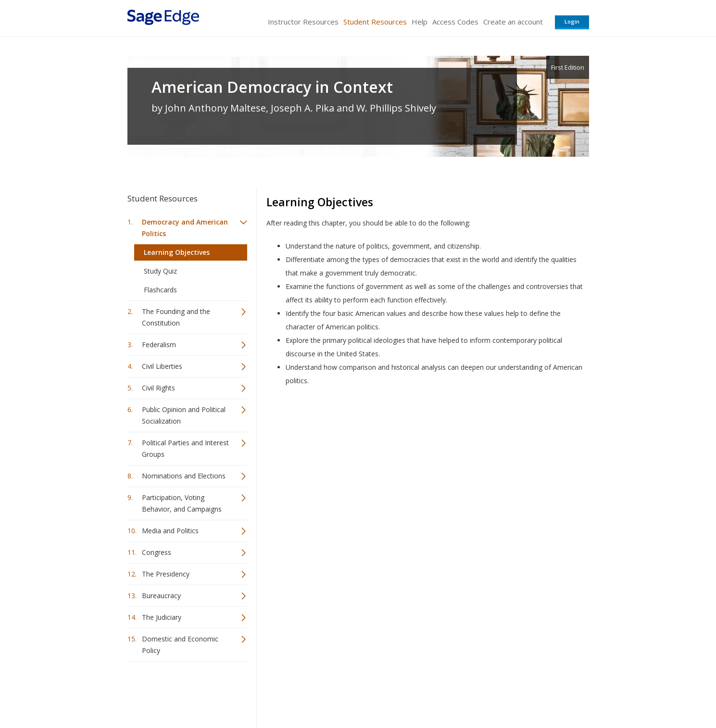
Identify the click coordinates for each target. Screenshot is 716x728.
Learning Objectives (177, 252)
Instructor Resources (303, 22)
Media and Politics (170, 531)
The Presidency (166, 574)
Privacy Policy (526, 692)
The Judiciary (162, 617)
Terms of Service (413, 692)
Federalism (159, 345)
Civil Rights (158, 388)
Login (572, 21)
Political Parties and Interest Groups (185, 448)
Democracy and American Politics (185, 228)
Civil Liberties (162, 366)
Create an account (513, 22)
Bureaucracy (161, 596)
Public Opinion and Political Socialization (184, 415)
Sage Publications (182, 692)
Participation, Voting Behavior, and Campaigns (182, 503)
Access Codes (455, 22)
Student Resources (375, 22)
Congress (157, 552)
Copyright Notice (472, 692)
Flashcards (160, 290)
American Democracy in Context (272, 87)
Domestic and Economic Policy (180, 645)
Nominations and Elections (184, 476)
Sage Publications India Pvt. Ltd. (267, 692)
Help (420, 22)
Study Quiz (160, 271)
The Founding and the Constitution (176, 317)
